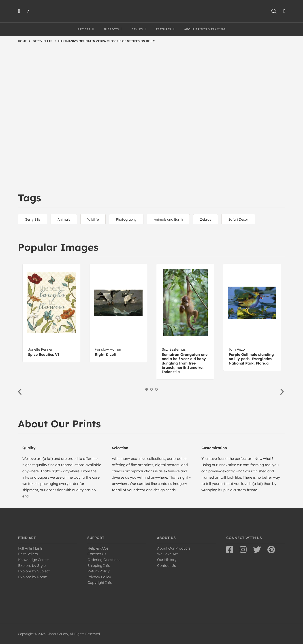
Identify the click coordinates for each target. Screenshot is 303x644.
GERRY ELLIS (42, 41)
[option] (51, 313)
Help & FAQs (98, 548)
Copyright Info (100, 582)
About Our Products (174, 548)
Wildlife (93, 219)
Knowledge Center (34, 560)
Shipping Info (99, 565)
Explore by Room (33, 577)
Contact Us (97, 554)
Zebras (206, 219)
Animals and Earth (168, 219)
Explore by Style (32, 565)
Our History (167, 560)
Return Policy (99, 571)
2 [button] (151, 389)
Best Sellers (28, 554)
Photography (126, 219)
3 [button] (156, 389)
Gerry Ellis (33, 219)
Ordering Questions (104, 560)
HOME (22, 41)
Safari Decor (238, 219)
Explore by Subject (34, 571)
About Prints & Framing (205, 29)
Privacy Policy (99, 577)
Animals (64, 219)
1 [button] (147, 389)
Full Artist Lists (30, 548)
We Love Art (167, 554)
